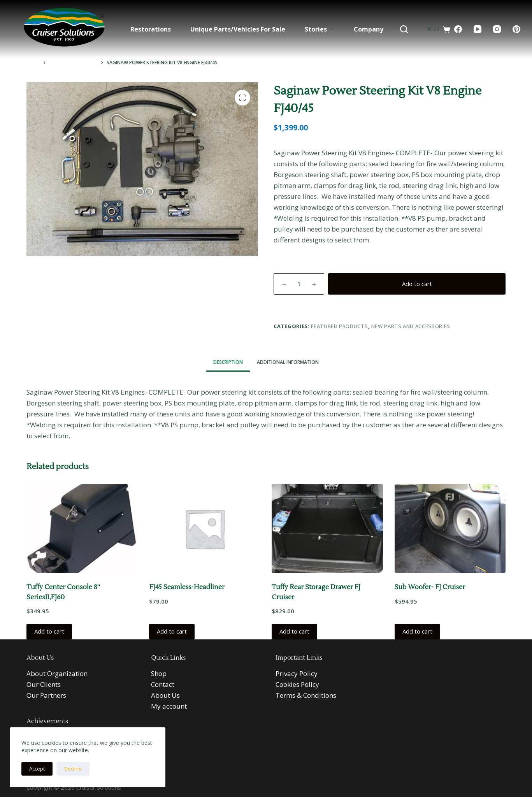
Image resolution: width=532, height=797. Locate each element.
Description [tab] (228, 362)
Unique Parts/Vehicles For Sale (238, 29)
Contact (163, 684)
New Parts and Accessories (411, 326)
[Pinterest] (516, 29)
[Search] (404, 29)
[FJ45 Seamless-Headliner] (205, 528)
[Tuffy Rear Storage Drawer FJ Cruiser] (327, 528)
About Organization (57, 673)
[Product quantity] (299, 284)
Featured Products (339, 326)
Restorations (151, 29)
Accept (37, 769)
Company (369, 29)
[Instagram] (497, 29)
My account (169, 706)
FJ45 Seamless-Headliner (187, 587)
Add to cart (417, 284)
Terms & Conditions (306, 695)
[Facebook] (458, 29)
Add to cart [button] (49, 631)
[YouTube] (478, 29)
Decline (73, 769)
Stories (321, 29)
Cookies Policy (297, 684)
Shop (159, 673)
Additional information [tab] (288, 362)
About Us (165, 695)
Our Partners (46, 695)
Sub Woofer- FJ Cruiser (430, 587)
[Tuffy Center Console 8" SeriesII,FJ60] (82, 528)
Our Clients (44, 684)
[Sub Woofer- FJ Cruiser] (450, 528)
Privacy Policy (297, 673)
